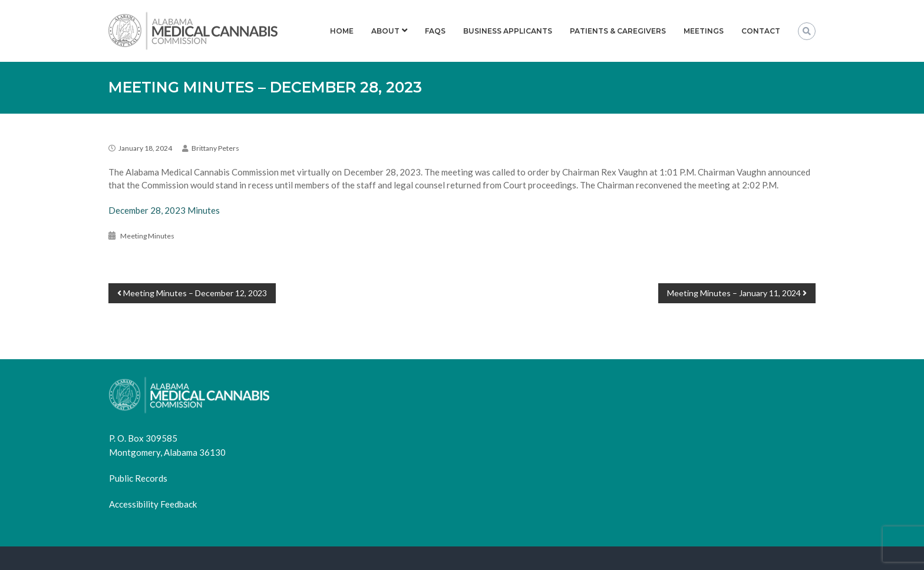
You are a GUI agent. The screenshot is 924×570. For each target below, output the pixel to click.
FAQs (435, 31)
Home (342, 31)
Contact (761, 31)
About (385, 31)
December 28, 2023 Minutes (164, 210)
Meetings (704, 31)
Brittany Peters (215, 148)
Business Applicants (508, 31)
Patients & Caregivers (618, 31)
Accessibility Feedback (153, 504)
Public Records (138, 478)
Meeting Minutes (147, 236)
